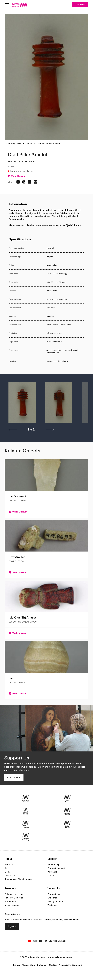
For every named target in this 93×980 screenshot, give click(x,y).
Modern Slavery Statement (35, 965)
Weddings (52, 905)
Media (8, 872)
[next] (50, 430)
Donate (51, 876)
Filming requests (55, 902)
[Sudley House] (67, 824)
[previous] (13, 430)
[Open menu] (7, 5)
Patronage (52, 872)
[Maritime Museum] (67, 812)
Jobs (7, 868)
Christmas (52, 898)
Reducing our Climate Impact (18, 879)
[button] (22, 404)
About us (9, 865)
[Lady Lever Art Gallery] (26, 837)
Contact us (10, 876)
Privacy (17, 965)
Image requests (12, 905)
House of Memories (14, 898)
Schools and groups (14, 894)
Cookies (53, 965)
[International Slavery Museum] (26, 812)
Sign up (12, 927)
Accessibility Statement (70, 965)
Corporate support (56, 868)
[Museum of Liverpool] (26, 799)
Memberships (54, 865)
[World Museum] (67, 799)
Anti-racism (10, 902)
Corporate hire (54, 894)
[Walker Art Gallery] (26, 824)
